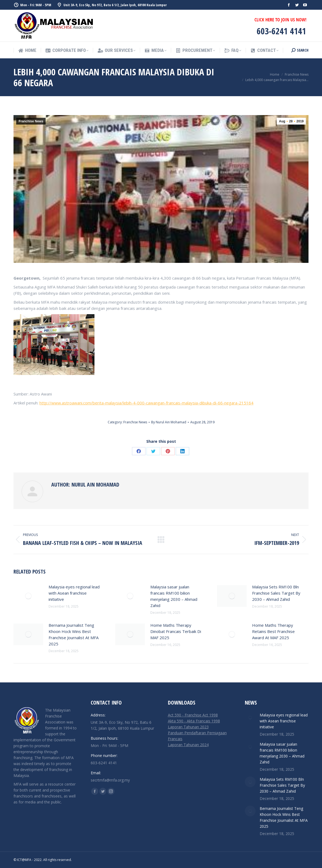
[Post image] (28, 596)
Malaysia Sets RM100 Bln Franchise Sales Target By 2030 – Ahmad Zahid (276, 593)
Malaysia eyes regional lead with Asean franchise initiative (74, 593)
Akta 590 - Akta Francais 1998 (194, 721)
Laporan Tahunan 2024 (188, 745)
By (169, 422)
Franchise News (31, 121)
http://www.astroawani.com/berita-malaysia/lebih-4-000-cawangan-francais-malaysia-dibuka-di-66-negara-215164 (146, 403)
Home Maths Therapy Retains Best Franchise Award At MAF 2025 (273, 631)
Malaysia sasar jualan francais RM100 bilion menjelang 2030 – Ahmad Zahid (174, 596)
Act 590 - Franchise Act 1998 (193, 715)
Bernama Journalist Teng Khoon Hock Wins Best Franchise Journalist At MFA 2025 (74, 634)
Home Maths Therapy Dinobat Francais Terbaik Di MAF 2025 (176, 631)
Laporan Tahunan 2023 (188, 727)
